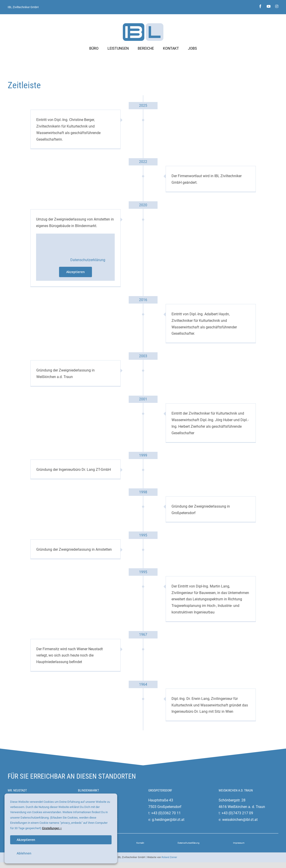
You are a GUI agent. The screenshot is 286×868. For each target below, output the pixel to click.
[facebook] (260, 6)
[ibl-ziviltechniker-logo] (143, 25)
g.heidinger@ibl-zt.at (168, 820)
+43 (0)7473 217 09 (237, 813)
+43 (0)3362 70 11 (166, 813)
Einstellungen (52, 828)
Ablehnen (24, 853)
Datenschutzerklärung (88, 260)
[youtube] (269, 6)
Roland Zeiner (169, 857)
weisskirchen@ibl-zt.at (240, 820)
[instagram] (277, 6)
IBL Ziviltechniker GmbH (23, 7)
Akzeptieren (76, 272)
